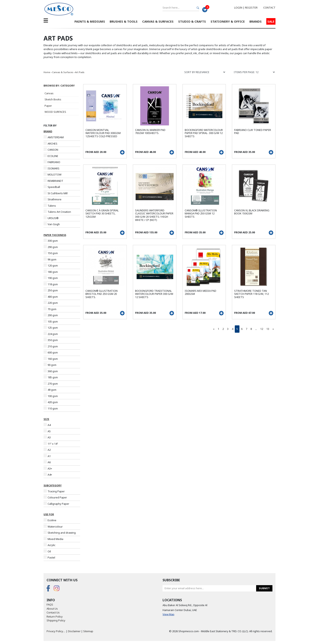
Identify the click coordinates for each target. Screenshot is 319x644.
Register (251, 8)
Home (47, 72)
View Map (168, 614)
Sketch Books (53, 99)
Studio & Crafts (192, 21)
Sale (271, 21)
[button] (62, 86)
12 (262, 329)
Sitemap (88, 631)
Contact (269, 8)
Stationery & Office (228, 21)
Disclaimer (74, 631)
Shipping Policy (56, 620)
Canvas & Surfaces (158, 21)
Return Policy (55, 617)
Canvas (49, 93)
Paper (48, 106)
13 (268, 329)
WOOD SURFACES (55, 112)
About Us (52, 609)
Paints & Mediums (90, 21)
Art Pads (80, 72)
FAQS (50, 605)
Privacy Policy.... (56, 631)
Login (238, 8)
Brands (256, 21)
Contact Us (53, 612)
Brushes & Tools (124, 21)
